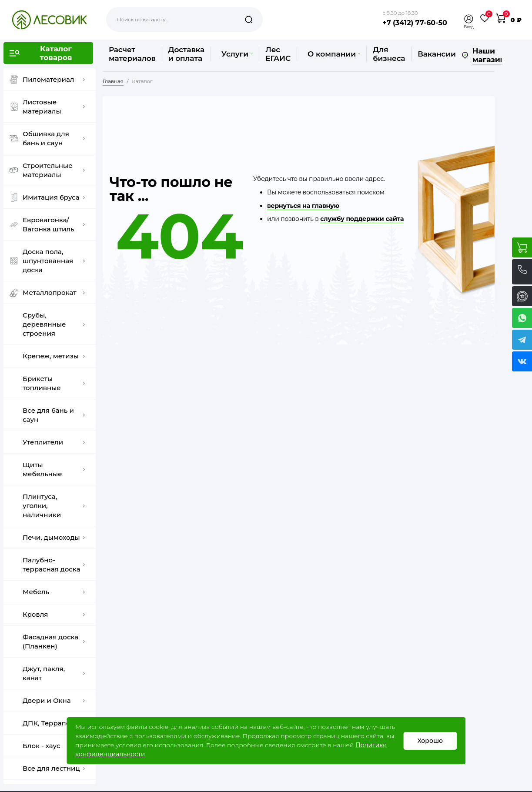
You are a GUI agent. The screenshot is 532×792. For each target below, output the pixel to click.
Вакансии (437, 54)
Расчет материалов (132, 54)
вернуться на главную (303, 206)
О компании (334, 54)
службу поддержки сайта (362, 219)
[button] (469, 19)
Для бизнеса (389, 54)
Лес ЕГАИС (278, 54)
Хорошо (430, 741)
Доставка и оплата (186, 54)
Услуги (237, 54)
